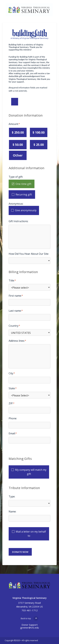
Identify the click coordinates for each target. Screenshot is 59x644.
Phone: (13, 418)
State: (12, 388)
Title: (12, 280)
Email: (12, 433)
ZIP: (11, 403)
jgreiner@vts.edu (29, 628)
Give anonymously (26, 210)
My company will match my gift (31, 472)
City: (11, 373)
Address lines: (17, 341)
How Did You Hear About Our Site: (29, 254)
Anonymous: (16, 204)
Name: (12, 512)
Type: (12, 496)
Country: (14, 326)
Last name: (15, 311)
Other (18, 155)
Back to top (26, 618)
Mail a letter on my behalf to (31, 534)
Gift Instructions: (18, 221)
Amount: (14, 124)
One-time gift (23, 184)
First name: (15, 296)
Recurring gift (24, 194)
